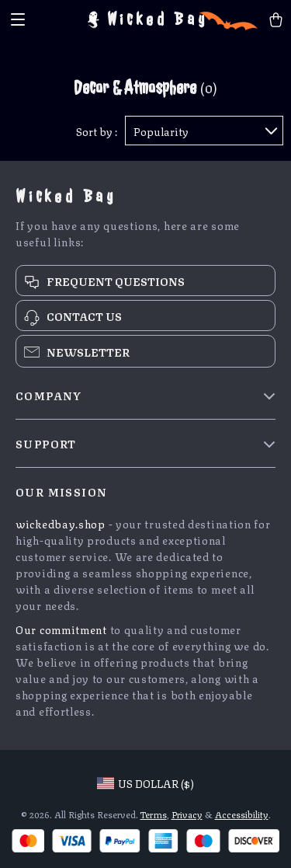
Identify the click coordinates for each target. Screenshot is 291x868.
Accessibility (242, 814)
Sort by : (97, 131)
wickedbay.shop (61, 523)
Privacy (187, 814)
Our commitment (61, 629)
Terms (154, 814)
